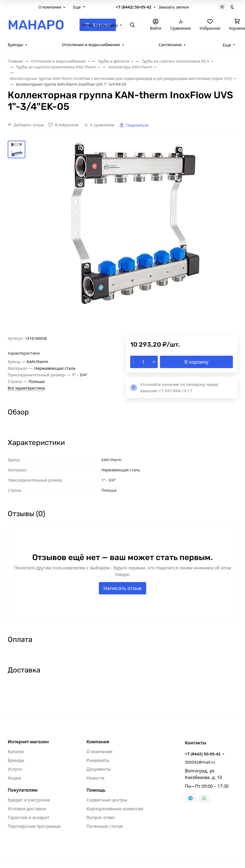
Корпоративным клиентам (115, 809)
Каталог (16, 752)
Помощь (96, 790)
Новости (95, 778)
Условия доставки (27, 809)
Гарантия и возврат (28, 817)
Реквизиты (98, 760)
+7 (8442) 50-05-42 (134, 7)
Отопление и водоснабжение (91, 44)
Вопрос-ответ (101, 817)
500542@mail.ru (200, 762)
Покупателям (23, 790)
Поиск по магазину (100, 25)
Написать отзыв (123, 588)
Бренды (15, 44)
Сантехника (170, 44)
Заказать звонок (174, 7)
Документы (99, 769)
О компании (50, 7)
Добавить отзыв (29, 125)
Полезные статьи (105, 826)
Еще (77, 7)
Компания (98, 742)
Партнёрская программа (34, 826)
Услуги (15, 769)
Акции (14, 778)
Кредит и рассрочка (29, 800)
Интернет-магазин (28, 742)
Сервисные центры (107, 800)
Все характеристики (26, 388)
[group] (136, 238)
